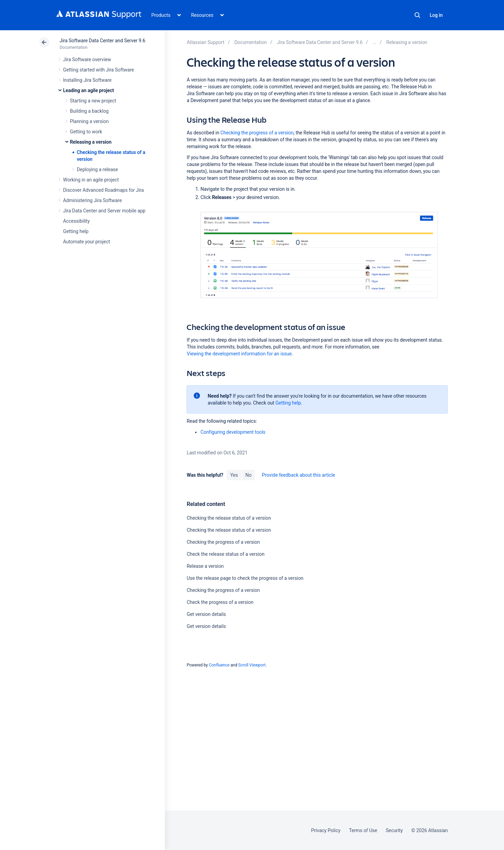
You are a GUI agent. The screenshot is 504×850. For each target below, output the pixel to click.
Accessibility (76, 221)
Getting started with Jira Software (99, 70)
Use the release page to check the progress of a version (245, 578)
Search (417, 15)
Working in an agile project (91, 180)
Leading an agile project (89, 90)
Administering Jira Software (93, 200)
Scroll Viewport (252, 665)
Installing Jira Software (87, 80)
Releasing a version (91, 142)
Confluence (219, 665)
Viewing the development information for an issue (239, 354)
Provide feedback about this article (298, 475)
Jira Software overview (87, 59)
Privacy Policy (326, 830)
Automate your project (87, 242)
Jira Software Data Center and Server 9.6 (103, 41)
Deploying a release (98, 169)
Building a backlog (89, 111)
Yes (234, 475)
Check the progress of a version (220, 602)
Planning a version (89, 121)
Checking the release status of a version (229, 518)
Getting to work (86, 132)
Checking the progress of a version (257, 133)
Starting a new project (93, 101)
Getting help (76, 231)
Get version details (206, 614)
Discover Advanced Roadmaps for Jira (104, 190)
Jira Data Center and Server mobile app (104, 211)
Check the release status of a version (225, 554)
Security (394, 830)
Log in (436, 15)
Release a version (205, 566)
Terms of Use (363, 830)
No (248, 475)
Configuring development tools (233, 432)
